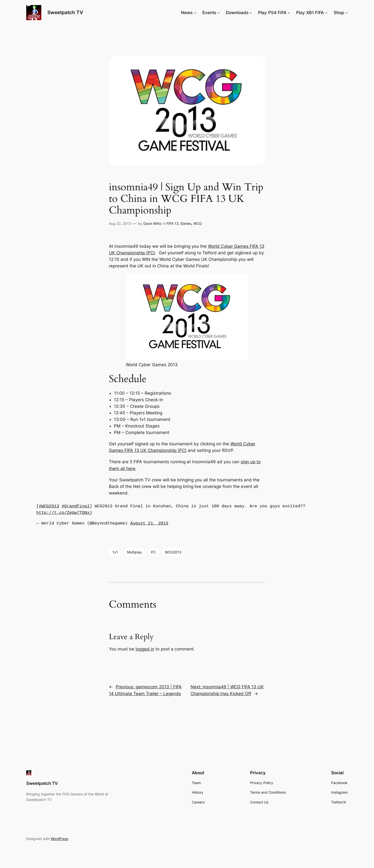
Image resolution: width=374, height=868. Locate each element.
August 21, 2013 (149, 523)
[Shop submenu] (347, 13)
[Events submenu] (219, 13)
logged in (145, 649)
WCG (197, 223)
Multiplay (134, 552)
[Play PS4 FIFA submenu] (289, 13)
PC (153, 552)
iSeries (186, 223)
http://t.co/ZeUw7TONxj (64, 513)
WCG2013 (173, 552)
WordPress (59, 839)
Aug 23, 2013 (120, 223)
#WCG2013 (49, 506)
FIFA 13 (172, 223)
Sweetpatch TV (65, 12)
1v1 (115, 552)
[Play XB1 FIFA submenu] (326, 13)
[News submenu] (195, 13)
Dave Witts (152, 223)
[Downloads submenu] (251, 13)
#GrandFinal (76, 506)
